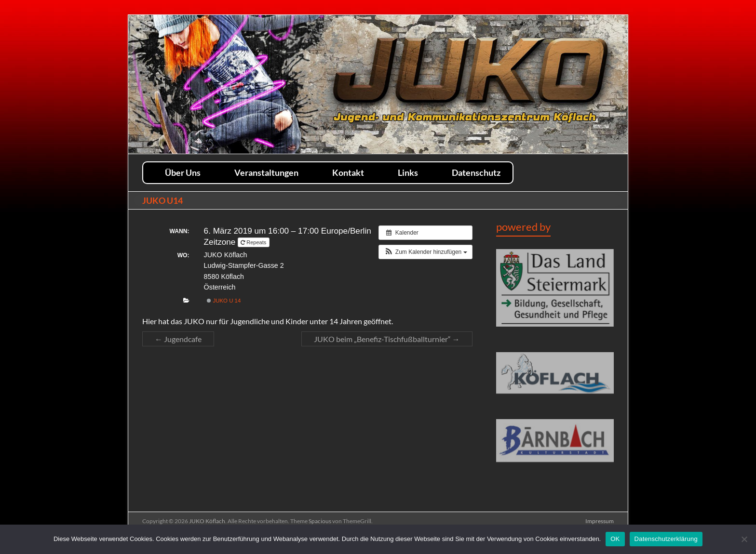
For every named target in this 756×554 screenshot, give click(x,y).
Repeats (254, 242)
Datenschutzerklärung (666, 539)
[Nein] (744, 539)
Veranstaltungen (266, 172)
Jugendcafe (178, 339)
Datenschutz (476, 172)
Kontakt (348, 172)
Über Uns (183, 172)
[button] (425, 252)
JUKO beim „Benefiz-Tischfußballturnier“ (387, 339)
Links (408, 172)
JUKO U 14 (224, 301)
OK (615, 539)
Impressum (600, 521)
